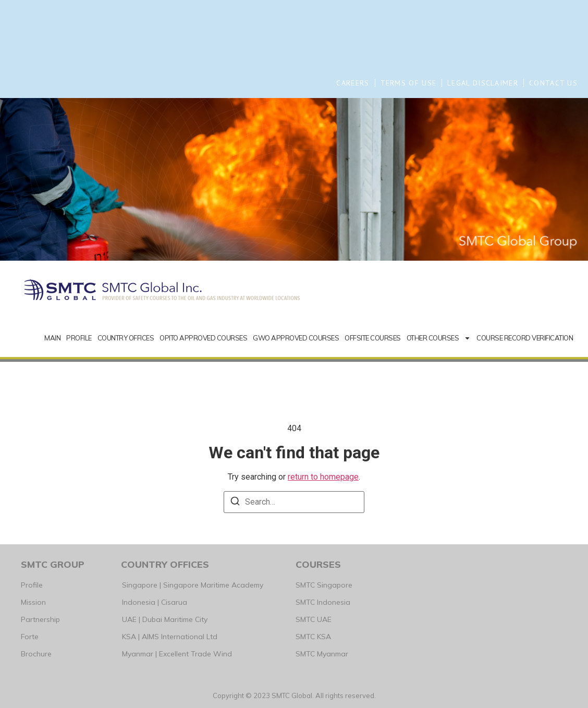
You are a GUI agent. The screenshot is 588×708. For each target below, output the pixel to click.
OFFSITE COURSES (373, 338)
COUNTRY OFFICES (126, 338)
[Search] (235, 503)
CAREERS (353, 83)
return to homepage (323, 477)
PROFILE (79, 338)
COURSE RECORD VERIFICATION (525, 338)
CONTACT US (553, 83)
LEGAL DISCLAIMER (483, 83)
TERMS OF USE (409, 83)
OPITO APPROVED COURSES (203, 338)
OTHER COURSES (439, 338)
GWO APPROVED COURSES (296, 338)
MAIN (52, 338)
